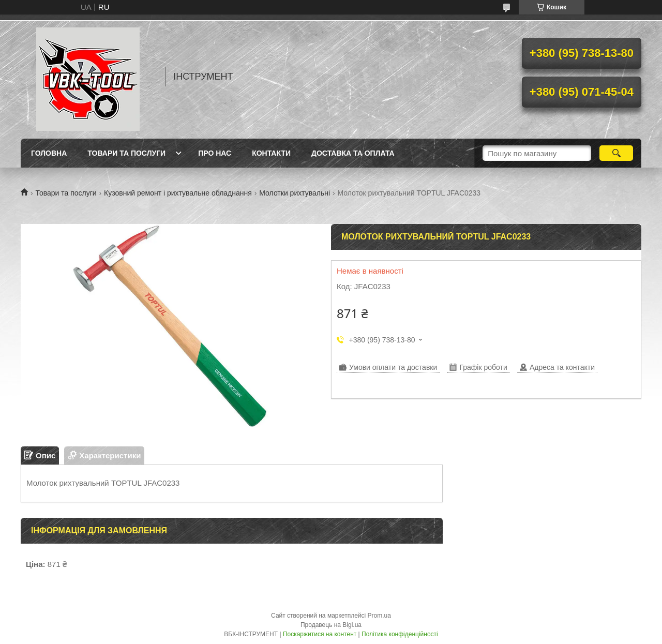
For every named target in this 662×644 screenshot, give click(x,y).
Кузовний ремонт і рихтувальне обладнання (178, 193)
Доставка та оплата (353, 153)
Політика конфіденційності (400, 634)
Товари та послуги (126, 153)
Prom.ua (379, 616)
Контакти (271, 153)
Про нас (215, 153)
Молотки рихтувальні (295, 193)
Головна (49, 153)
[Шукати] (616, 153)
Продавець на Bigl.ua (331, 625)
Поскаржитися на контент (320, 634)
